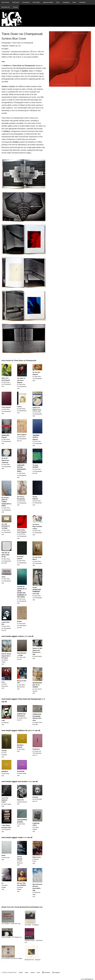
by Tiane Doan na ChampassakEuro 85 (37, 469)
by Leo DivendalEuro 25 (37, 799)
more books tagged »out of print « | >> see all (20, 781)
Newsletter (82, 2)
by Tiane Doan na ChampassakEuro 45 (6, 626)
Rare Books (36, 2)
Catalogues (66, 2)
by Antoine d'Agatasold (21, 887)
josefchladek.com (89, 979)
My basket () (6, 7)
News (74, 2)
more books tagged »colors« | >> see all (17, 636)
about (27, 972)
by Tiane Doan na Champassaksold (6, 382)
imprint (21, 972)
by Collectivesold (5, 723)
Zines (58, 2)
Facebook (46, 972)
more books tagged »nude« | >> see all (17, 837)
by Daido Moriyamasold (20, 861)
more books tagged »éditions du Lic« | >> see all (21, 730)
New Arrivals (5, 2)
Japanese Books (48, 2)
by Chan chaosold (6, 857)
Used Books (26, 2)
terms (38, 972)
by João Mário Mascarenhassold (22, 685)
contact (32, 972)
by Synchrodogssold (22, 773)
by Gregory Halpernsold (36, 827)
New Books (16, 2)
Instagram (56, 972)
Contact (15, 7)
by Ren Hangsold (5, 774)
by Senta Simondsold (22, 802)
